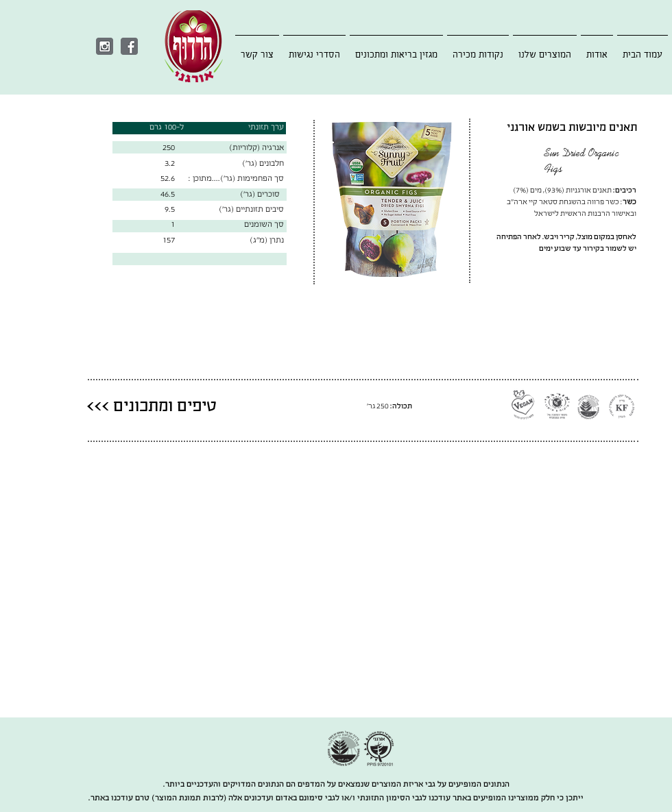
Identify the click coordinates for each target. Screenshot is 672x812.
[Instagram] (105, 46)
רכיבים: (625, 190)
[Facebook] (129, 46)
